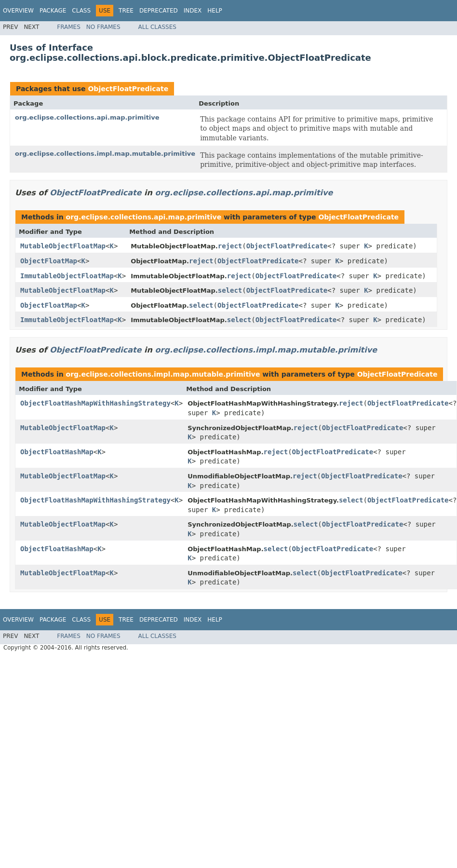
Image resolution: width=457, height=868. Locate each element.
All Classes (157, 27)
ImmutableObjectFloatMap (67, 276)
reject (230, 246)
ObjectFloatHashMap (57, 452)
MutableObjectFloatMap (63, 246)
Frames (69, 27)
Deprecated (159, 11)
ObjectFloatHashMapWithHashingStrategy (95, 403)
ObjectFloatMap (49, 261)
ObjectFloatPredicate (128, 89)
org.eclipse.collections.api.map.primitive (87, 117)
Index (193, 11)
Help (215, 11)
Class (81, 11)
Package (53, 11)
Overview (18, 11)
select (230, 290)
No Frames (103, 27)
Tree (126, 11)
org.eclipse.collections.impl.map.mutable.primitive (105, 154)
